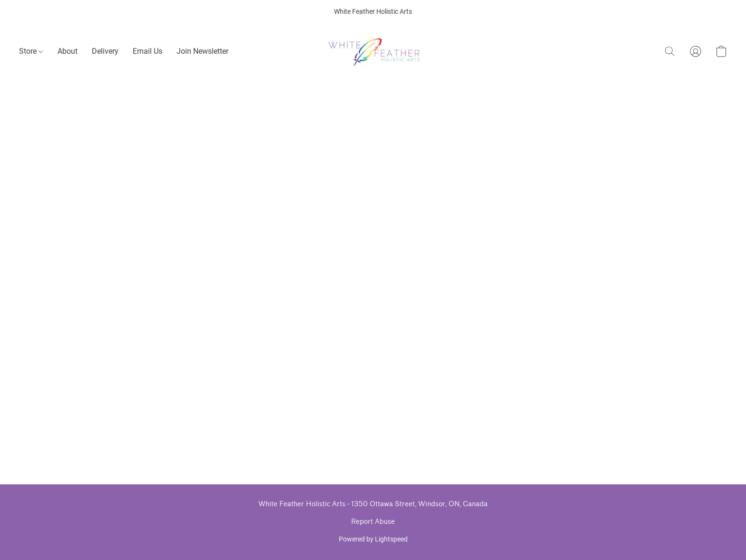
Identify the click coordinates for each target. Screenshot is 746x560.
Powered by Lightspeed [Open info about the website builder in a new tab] (373, 539)
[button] (373, 51)
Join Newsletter (202, 51)
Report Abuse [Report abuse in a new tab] (373, 522)
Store (31, 51)
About (68, 51)
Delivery (105, 51)
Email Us (147, 51)
